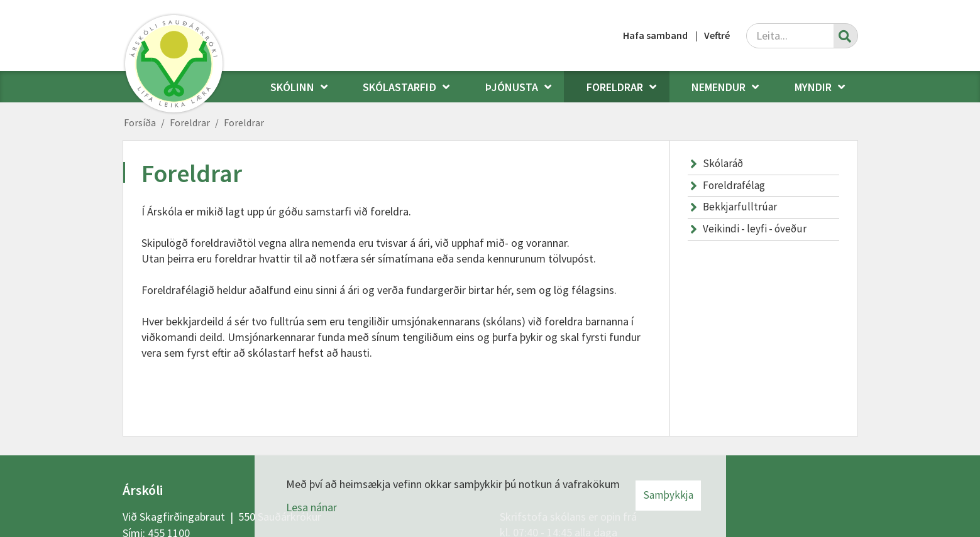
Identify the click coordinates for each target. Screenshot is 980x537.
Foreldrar (190, 122)
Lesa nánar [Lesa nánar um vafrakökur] (311, 507)
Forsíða (140, 122)
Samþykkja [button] (668, 495)
